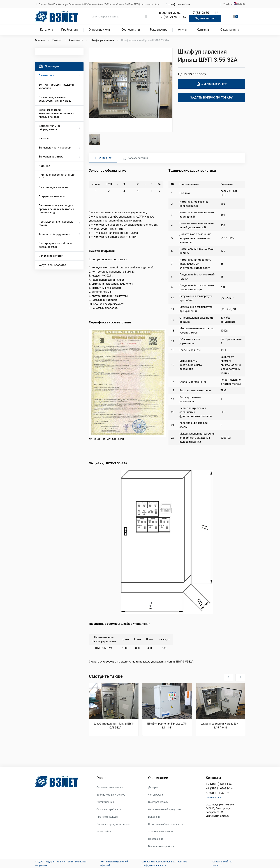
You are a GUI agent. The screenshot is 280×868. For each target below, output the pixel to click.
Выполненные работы (161, 846)
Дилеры (153, 787)
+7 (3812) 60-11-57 (173, 17)
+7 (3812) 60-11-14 (205, 13)
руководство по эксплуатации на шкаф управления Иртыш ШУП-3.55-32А (141, 662)
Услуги (182, 30)
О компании (228, 30)
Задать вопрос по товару (212, 98)
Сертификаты (131, 30)
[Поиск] (119, 16)
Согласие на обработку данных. (158, 862)
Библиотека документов (111, 795)
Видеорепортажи (158, 802)
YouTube (229, 4)
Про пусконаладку (107, 817)
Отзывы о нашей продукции (165, 809)
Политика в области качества (166, 824)
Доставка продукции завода (113, 824)
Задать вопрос (205, 18)
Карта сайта (104, 832)
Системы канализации (110, 787)
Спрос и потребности (109, 809)
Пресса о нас (156, 839)
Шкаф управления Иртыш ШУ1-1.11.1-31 (167, 726)
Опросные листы (100, 30)
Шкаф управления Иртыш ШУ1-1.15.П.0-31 (220, 726)
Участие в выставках (161, 832)
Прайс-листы (70, 30)
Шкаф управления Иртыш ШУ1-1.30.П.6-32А (114, 726)
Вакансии (154, 817)
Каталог (46, 30)
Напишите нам (213, 798)
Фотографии (156, 795)
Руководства (159, 30)
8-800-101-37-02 (171, 13)
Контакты (203, 30)
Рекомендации (105, 802)
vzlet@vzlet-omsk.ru (178, 4)
